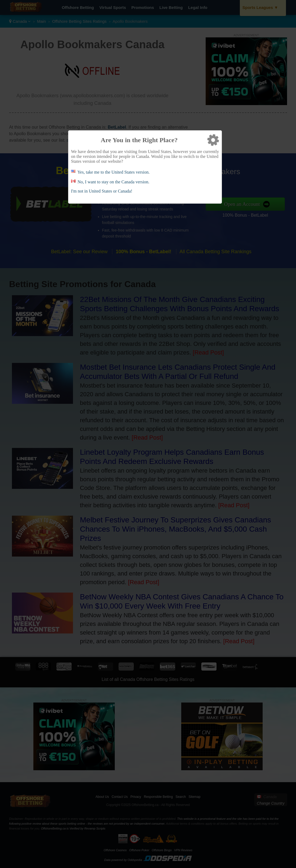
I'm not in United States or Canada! (102, 191)
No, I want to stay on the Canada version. (114, 182)
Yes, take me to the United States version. (113, 172)
